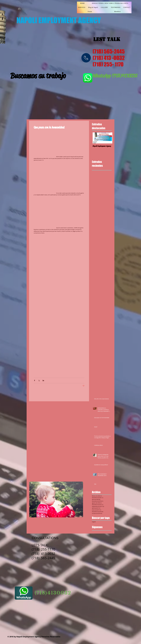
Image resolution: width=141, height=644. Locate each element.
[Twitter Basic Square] (96, 533)
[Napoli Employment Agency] (102, 145)
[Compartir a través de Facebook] (35, 380)
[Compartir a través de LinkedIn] (43, 380)
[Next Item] (109, 138)
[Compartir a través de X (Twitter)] (39, 380)
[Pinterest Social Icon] (102, 581)
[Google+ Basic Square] (99, 533)
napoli (94, 522)
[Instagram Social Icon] (88, 581)
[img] (86, 58)
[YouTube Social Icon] (92, 581)
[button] (59, 276)
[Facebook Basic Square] (93, 533)
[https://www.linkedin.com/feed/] (107, 581)
